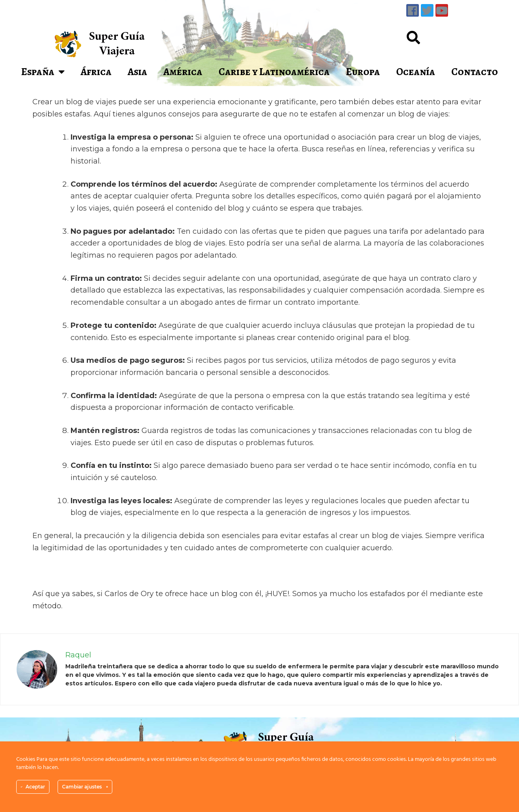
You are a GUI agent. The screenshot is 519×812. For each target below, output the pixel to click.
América (183, 72)
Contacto (475, 72)
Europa (363, 72)
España (43, 72)
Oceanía (416, 72)
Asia (137, 72)
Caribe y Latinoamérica (274, 72)
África (96, 72)
